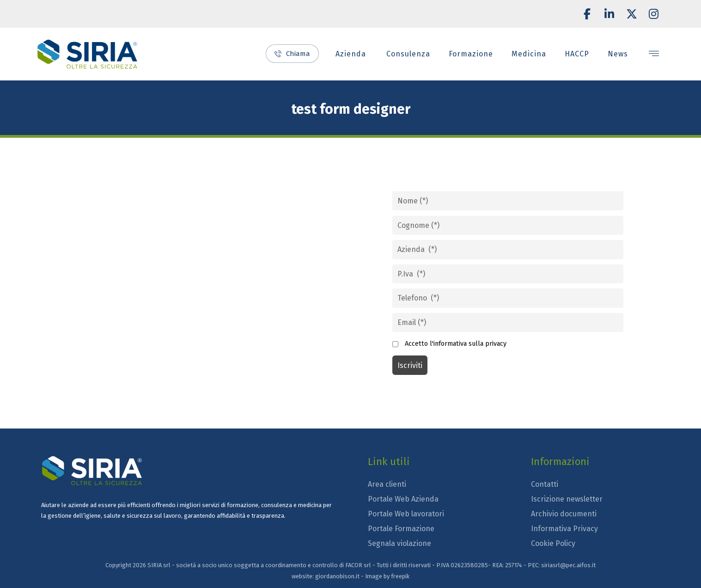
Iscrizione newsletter (567, 499)
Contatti (545, 484)
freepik (400, 576)
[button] (587, 14)
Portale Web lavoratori (406, 514)
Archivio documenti (564, 514)
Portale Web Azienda (403, 499)
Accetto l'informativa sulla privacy (456, 344)
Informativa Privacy (564, 529)
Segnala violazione (399, 543)
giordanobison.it (337, 576)
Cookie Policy (553, 543)
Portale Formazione (401, 529)
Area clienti (387, 484)
